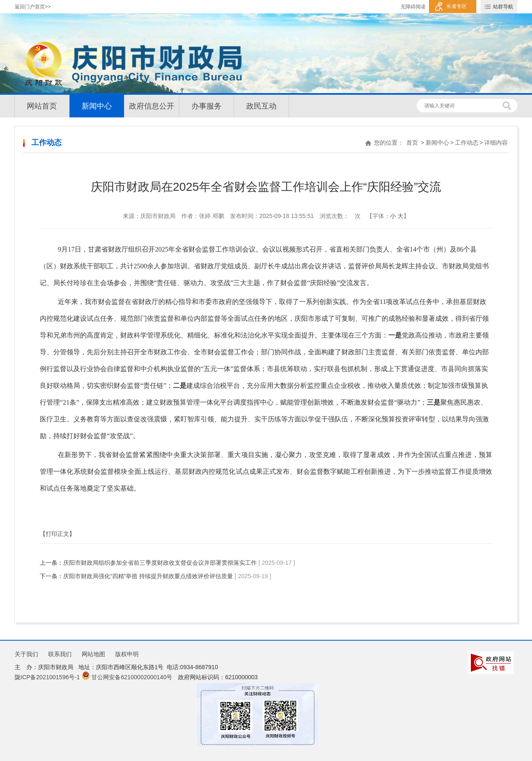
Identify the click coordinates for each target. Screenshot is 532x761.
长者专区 (457, 6)
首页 (412, 143)
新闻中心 (97, 106)
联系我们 (60, 654)
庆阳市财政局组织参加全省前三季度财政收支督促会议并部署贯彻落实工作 (160, 563)
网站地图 (93, 654)
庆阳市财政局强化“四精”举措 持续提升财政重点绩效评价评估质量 (148, 576)
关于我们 (26, 654)
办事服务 (207, 106)
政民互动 (261, 106)
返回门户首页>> (33, 7)
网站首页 (42, 106)
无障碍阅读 (413, 7)
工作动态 (467, 143)
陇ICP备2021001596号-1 (47, 677)
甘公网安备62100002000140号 (127, 677)
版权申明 (127, 654)
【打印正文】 (57, 534)
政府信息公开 (152, 106)
